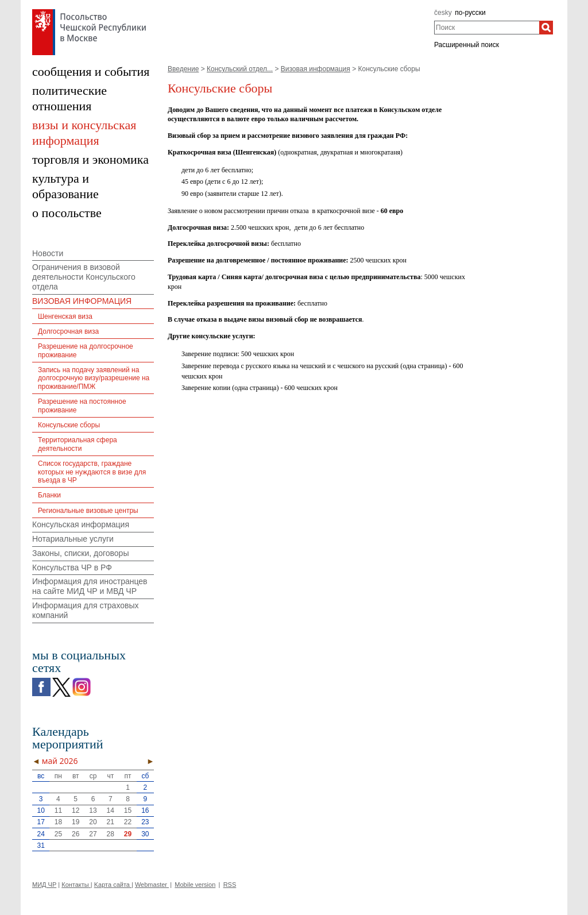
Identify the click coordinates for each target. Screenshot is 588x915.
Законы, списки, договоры (80, 553)
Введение (183, 69)
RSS (230, 885)
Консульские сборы (69, 425)
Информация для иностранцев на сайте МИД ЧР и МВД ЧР (90, 586)
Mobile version (195, 885)
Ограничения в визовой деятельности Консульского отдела (84, 277)
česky (443, 13)
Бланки (49, 495)
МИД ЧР (44, 885)
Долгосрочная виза (68, 331)
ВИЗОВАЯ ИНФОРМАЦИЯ (82, 301)
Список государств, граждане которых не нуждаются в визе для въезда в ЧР (92, 472)
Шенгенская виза (65, 316)
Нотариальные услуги (73, 539)
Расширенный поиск (467, 45)
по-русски (470, 13)
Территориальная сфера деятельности (78, 444)
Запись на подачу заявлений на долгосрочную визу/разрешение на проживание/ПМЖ (94, 378)
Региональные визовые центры (88, 511)
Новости (48, 253)
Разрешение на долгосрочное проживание (86, 350)
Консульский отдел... (240, 69)
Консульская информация (81, 524)
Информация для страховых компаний (86, 610)
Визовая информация (316, 69)
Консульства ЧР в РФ (72, 567)
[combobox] (487, 28)
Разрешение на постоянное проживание (82, 406)
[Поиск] (546, 28)
